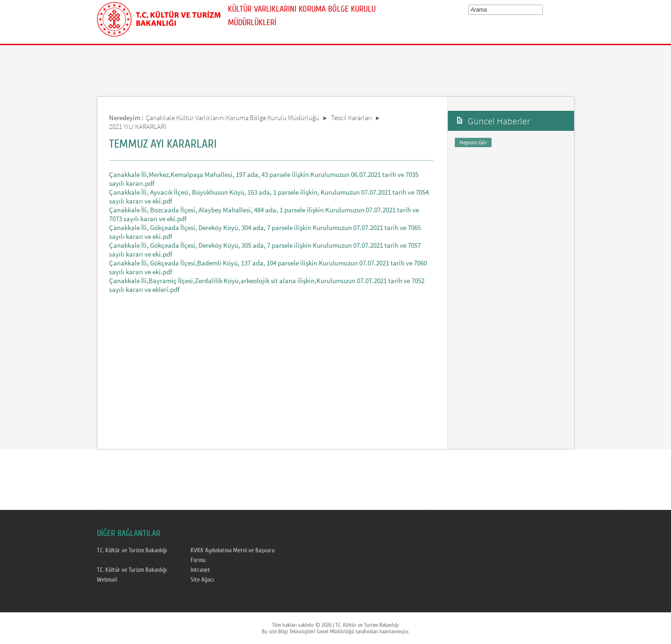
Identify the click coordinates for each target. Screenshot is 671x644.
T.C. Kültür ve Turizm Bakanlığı (132, 550)
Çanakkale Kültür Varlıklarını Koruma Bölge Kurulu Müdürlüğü (233, 118)
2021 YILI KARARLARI (138, 126)
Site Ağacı (202, 580)
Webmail (107, 580)
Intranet (200, 570)
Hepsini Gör (473, 142)
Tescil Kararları (351, 118)
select (542, 10)
